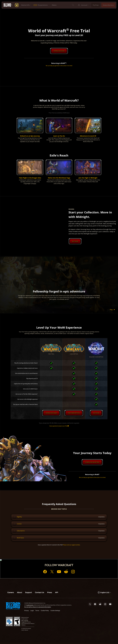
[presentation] (8, 5)
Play (113, 310)
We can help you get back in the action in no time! (59, 66)
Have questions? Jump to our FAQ (59, 426)
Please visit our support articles (71, 546)
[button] (30, 130)
